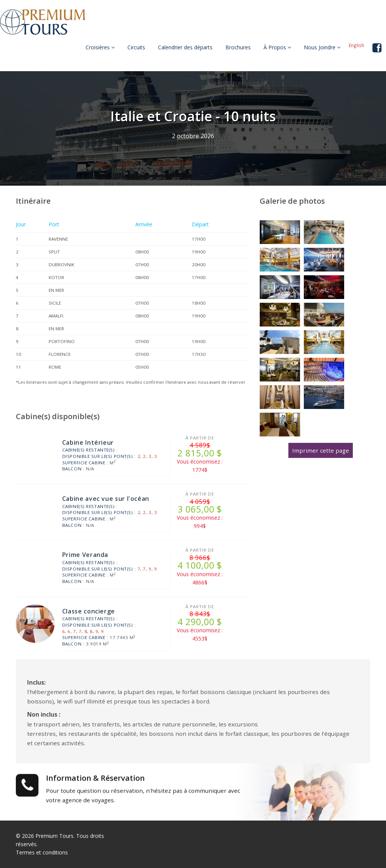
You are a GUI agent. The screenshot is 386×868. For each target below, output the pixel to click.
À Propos (277, 47)
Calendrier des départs (185, 47)
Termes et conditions (42, 852)
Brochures (238, 47)
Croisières (100, 47)
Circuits (136, 47)
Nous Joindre (322, 47)
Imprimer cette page (321, 450)
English (356, 45)
